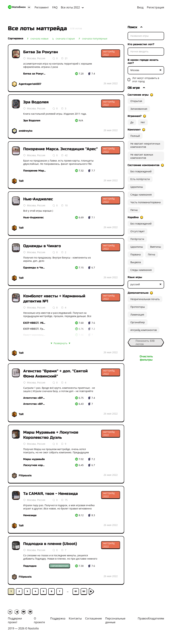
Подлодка (30, 566)
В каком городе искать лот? (143, 61)
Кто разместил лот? (141, 44)
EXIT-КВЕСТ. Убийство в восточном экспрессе (35, 323)
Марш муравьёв (34, 459)
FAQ (55, 7)
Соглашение (93, 618)
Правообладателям (151, 618)
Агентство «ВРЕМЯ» (35, 398)
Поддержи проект (15, 620)
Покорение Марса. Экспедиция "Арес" (60, 149)
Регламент (42, 7)
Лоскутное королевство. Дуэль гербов (35, 465)
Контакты (75, 618)
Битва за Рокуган (35, 74)
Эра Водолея (36, 102)
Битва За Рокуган (41, 52)
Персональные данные (115, 620)
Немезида (30, 515)
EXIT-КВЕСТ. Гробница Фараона (35, 329)
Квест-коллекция (35, 335)
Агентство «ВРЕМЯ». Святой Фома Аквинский (35, 404)
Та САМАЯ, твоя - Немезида (50, 494)
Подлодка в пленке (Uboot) (50, 544)
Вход (140, 7)
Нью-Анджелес (38, 199)
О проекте (39, 620)
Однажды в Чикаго (42, 246)
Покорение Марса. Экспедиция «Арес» (35, 171)
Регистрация (155, 7)
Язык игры (135, 277)
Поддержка (58, 618)
